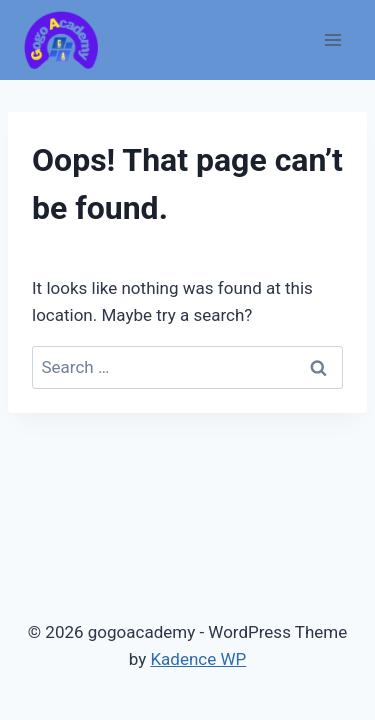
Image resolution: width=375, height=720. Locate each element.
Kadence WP (198, 659)
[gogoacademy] (61, 40)
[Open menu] (332, 39)
